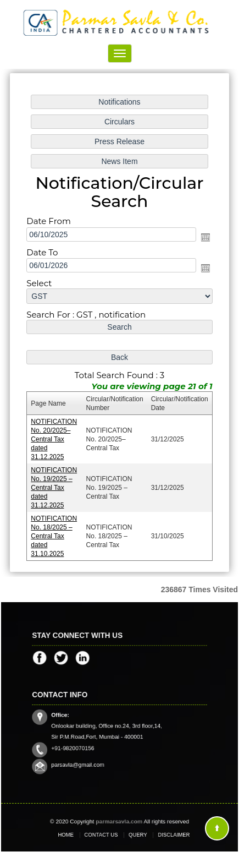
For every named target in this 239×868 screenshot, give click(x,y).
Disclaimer (163, 835)
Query (134, 835)
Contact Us (105, 835)
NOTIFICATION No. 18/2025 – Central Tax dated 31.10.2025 (54, 535)
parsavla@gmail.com (86, 758)
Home (77, 835)
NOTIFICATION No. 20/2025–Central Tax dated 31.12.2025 (54, 438)
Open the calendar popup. (205, 238)
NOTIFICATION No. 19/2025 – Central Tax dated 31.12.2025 (54, 487)
